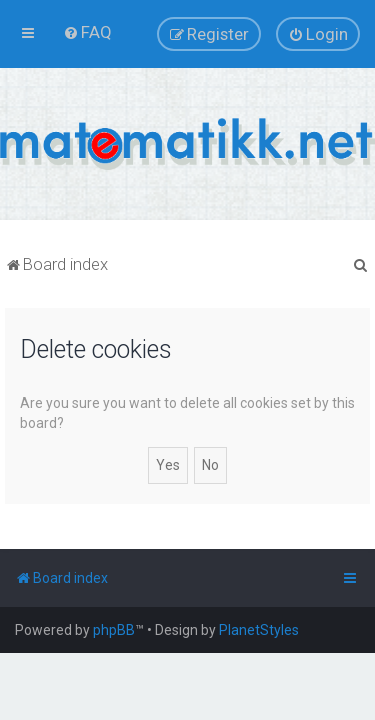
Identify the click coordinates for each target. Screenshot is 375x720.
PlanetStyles (259, 630)
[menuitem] (87, 32)
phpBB (114, 630)
